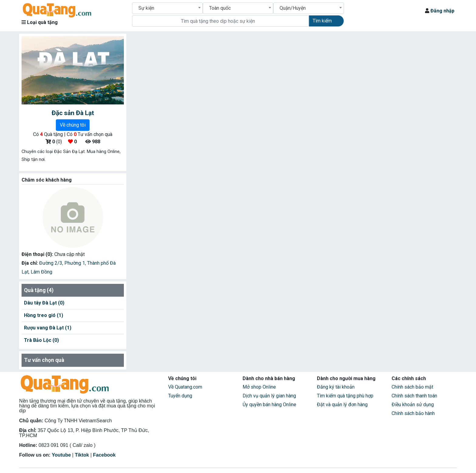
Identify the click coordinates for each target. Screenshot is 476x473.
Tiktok (82, 455)
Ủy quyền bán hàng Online (269, 405)
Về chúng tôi (73, 125)
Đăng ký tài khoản (336, 387)
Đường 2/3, (52, 263)
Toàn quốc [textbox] (220, 8)
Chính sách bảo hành (413, 413)
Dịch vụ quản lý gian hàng (269, 396)
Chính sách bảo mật (412, 387)
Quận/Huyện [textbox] (293, 8)
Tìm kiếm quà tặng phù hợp (345, 396)
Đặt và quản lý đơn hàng (342, 405)
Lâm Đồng (41, 272)
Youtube (61, 455)
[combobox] (167, 8)
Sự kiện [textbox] (146, 8)
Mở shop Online (259, 387)
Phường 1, (76, 263)
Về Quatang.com (185, 387)
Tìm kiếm (322, 21)
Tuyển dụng (180, 396)
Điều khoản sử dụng (413, 405)
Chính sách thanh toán (414, 396)
